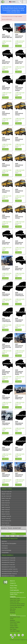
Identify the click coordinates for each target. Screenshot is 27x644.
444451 (3, 405)
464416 (3, 328)
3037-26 (4, 199)
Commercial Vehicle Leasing (17, 604)
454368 (17, 95)
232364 (3, 44)
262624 (3, 379)
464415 (17, 302)
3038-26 (17, 199)
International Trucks (15, 617)
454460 (3, 457)
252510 (17, 250)
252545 (3, 70)
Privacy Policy (14, 585)
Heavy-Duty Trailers (15, 600)
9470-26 (4, 121)
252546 (3, 95)
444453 (17, 457)
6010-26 (17, 224)
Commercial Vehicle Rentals (17, 606)
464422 (17, 328)
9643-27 (17, 405)
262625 (17, 379)
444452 (3, 431)
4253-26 (4, 276)
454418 (3, 302)
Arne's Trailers (14, 624)
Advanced (21, 536)
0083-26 (17, 147)
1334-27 (4, 483)
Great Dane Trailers (15, 622)
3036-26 (17, 173)
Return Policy (13, 588)
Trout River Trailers (15, 631)
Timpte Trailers (14, 626)
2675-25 (17, 44)
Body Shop (13, 609)
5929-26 (4, 224)
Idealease (12, 620)
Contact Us (13, 583)
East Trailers (13, 629)
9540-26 (17, 121)
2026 (7, 113)
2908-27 (17, 354)
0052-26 (4, 147)
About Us (12, 581)
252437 (17, 70)
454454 (17, 431)
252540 (3, 250)
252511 (17, 276)
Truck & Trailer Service (16, 607)
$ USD (12, 2)
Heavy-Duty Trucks (15, 598)
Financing (12, 613)
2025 (20, 36)
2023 (7, 36)
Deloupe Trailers (14, 627)
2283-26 (4, 173)
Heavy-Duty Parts (15, 602)
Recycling (12, 611)
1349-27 (17, 483)
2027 (20, 346)
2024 (7, 397)
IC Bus (12, 619)
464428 (3, 354)
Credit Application (15, 590)
